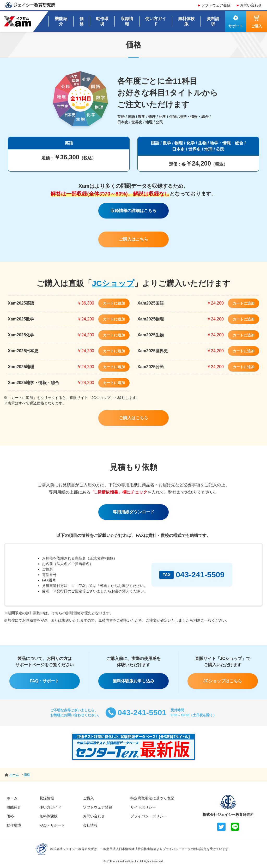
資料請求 (213, 21)
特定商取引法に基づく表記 (152, 798)
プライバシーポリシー (149, 816)
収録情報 (127, 21)
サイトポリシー (143, 807)
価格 (82, 21)
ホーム (12, 798)
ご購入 (88, 798)
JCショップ (113, 283)
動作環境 (102, 21)
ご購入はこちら (133, 239)
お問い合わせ (251, 5)
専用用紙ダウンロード (133, 512)
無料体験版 (186, 21)
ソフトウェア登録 (216, 5)
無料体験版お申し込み (133, 681)
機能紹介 (61, 21)
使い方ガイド (156, 21)
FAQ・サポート (44, 681)
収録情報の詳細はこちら (133, 211)
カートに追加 (114, 303)
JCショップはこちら (223, 681)
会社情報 (90, 825)
